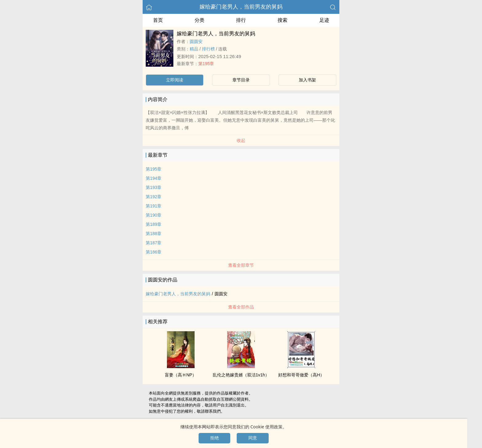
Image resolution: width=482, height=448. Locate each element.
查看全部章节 (241, 265)
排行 (241, 20)
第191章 (154, 206)
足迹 (324, 20)
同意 (253, 438)
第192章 (154, 197)
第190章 (154, 215)
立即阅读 (175, 80)
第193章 (154, 187)
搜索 (282, 20)
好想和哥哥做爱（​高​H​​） (301, 375)
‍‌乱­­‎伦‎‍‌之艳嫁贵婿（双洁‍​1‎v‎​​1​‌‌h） (241, 375)
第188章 (154, 234)
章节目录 (241, 80)
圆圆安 (196, 41)
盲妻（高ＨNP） (181, 375)
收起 (241, 140)
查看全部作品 (241, 307)
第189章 (154, 224)
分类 (200, 20)
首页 (158, 20)
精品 (194, 49)
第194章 (154, 178)
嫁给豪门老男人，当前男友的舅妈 (241, 7)
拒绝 (215, 438)
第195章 (206, 64)
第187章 (154, 243)
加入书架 (307, 80)
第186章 (154, 252)
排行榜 (208, 49)
